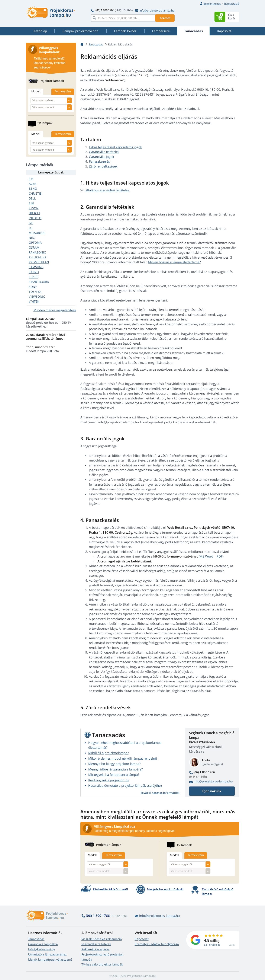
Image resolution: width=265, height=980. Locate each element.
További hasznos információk (160, 793)
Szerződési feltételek (96, 944)
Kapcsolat (142, 939)
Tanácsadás (36, 939)
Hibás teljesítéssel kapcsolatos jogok (115, 147)
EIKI (31, 203)
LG (31, 228)
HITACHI (34, 213)
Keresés (165, 18)
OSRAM (34, 247)
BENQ (33, 189)
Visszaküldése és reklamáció (102, 939)
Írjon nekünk (212, 791)
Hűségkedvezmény (41, 949)
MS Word (206, 556)
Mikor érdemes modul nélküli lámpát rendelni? (123, 758)
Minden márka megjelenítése (55, 310)
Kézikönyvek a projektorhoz (109, 780)
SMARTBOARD (39, 282)
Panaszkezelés (99, 161)
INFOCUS (35, 218)
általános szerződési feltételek (107, 190)
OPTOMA (35, 242)
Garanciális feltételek (104, 152)
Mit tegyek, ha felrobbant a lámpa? (114, 775)
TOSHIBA (35, 292)
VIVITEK (34, 301)
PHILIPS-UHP (38, 257)
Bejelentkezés (212, 4)
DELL (32, 198)
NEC (32, 238)
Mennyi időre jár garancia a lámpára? (115, 769)
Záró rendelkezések (103, 166)
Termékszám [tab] (114, 855)
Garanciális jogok (101, 157)
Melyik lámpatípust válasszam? (50, 959)
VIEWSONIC (37, 296)
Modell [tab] (92, 855)
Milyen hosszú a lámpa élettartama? (174, 262)
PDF (220, 556)
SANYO (34, 272)
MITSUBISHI (37, 233)
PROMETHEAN (39, 262)
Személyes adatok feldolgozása (157, 944)
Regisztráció (232, 4)
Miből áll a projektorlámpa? (108, 753)
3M (31, 179)
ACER (33, 184)
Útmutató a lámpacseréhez (47, 954)
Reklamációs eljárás (96, 949)
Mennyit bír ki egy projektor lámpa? (114, 764)
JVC (31, 223)
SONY (33, 287)
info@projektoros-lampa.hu (155, 10)
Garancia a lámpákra (43, 944)
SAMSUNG (36, 267)
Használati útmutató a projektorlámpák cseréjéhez (125, 785)
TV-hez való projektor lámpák (102, 964)
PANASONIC (37, 252)
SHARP (33, 277)
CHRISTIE (35, 193)
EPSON (34, 208)
